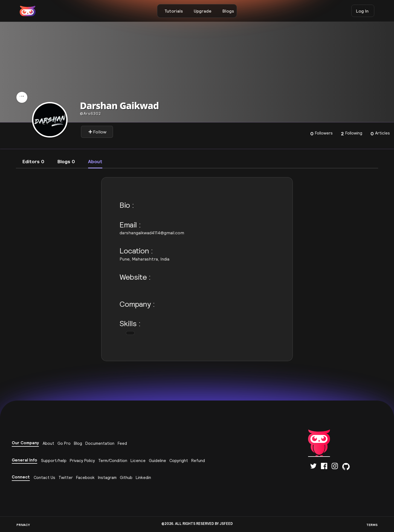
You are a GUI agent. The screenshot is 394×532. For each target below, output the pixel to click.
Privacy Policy (82, 461)
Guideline (157, 461)
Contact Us (44, 477)
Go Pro (64, 443)
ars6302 (90, 113)
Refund (198, 461)
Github (126, 477)
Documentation (100, 443)
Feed (122, 443)
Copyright (179, 461)
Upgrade (203, 11)
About (48, 443)
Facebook (85, 477)
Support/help (54, 461)
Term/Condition (113, 461)
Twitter (66, 477)
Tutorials (174, 11)
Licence (138, 461)
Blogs (228, 11)
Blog (78, 443)
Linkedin (143, 477)
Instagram (107, 477)
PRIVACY (23, 525)
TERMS (372, 525)
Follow (97, 132)
